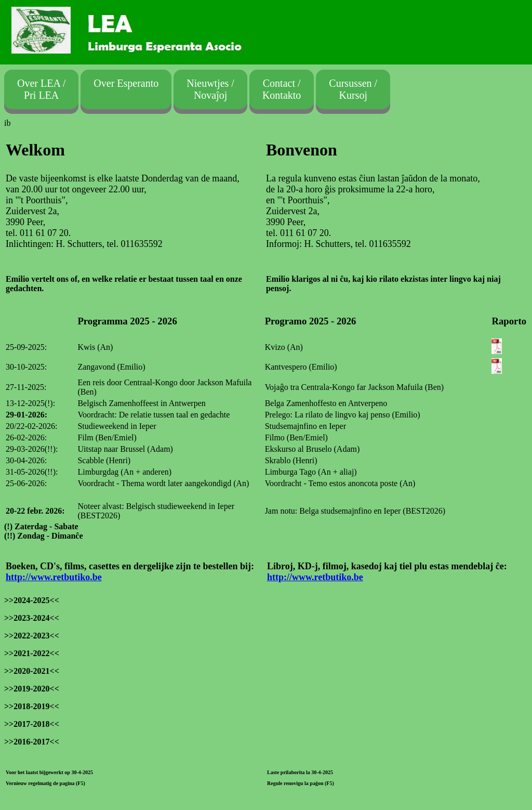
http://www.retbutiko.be (54, 577)
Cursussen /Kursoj (353, 89)
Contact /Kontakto (282, 89)
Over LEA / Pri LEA (41, 89)
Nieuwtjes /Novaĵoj (210, 89)
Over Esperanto (126, 89)
